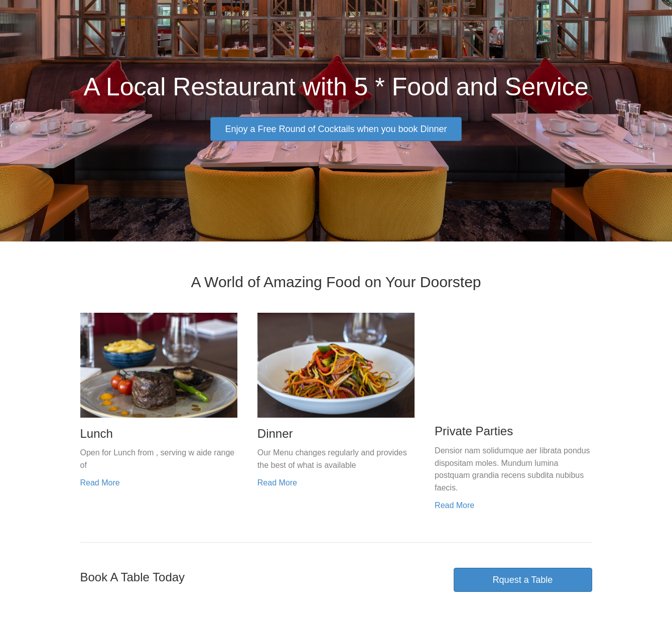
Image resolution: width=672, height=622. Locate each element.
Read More (100, 483)
